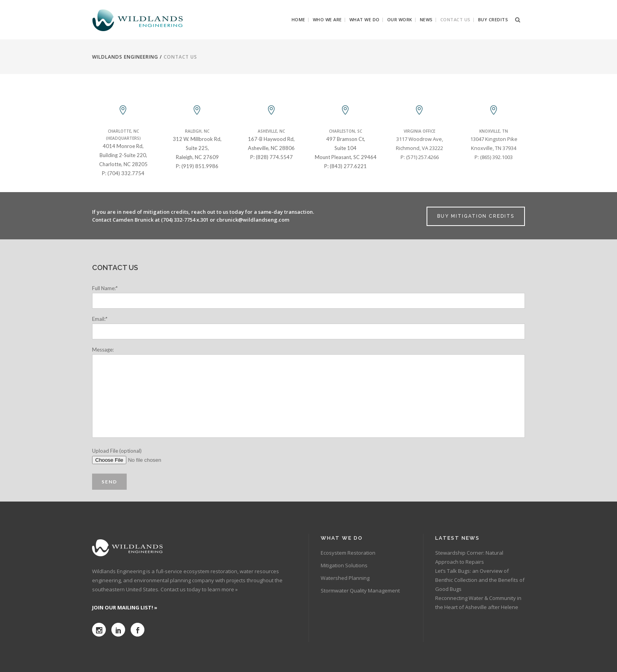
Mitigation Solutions (344, 565)
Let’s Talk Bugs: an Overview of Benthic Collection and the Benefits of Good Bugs (480, 580)
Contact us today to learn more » (199, 589)
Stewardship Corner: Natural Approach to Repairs (469, 557)
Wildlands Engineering (125, 57)
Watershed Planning (345, 578)
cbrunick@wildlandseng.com (253, 220)
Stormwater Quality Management (360, 591)
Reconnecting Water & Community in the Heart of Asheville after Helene (478, 603)
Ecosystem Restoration (348, 553)
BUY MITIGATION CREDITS (476, 216)
